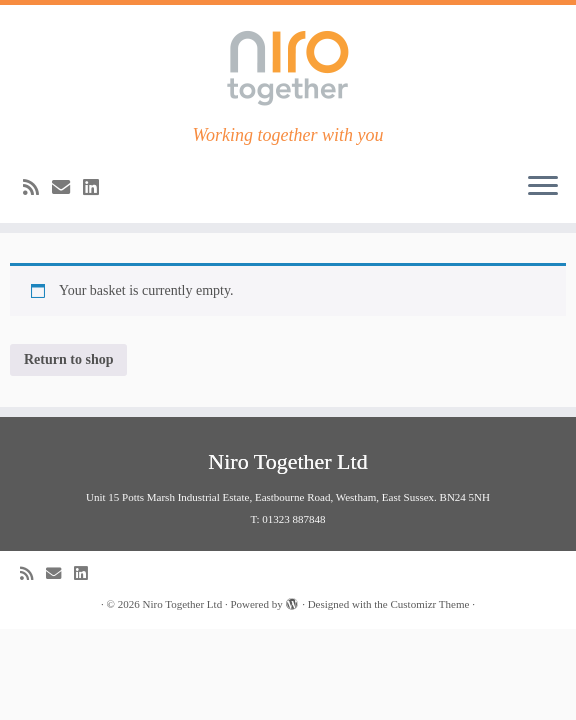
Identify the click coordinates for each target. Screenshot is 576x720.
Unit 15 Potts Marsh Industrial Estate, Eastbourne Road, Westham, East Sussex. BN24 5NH (288, 497)
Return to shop (68, 359)
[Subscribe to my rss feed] (37, 188)
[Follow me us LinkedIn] (97, 188)
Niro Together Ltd (182, 604)
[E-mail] (67, 188)
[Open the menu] (543, 187)
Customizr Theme (429, 604)
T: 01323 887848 (287, 519)
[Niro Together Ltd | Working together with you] (288, 65)
